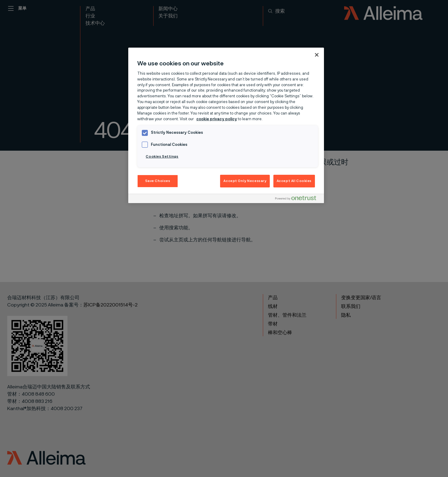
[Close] (317, 55)
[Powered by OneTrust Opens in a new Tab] (298, 199)
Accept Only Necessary (245, 181)
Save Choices (158, 181)
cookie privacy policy (217, 119)
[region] (226, 125)
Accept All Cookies (294, 181)
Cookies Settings (162, 157)
